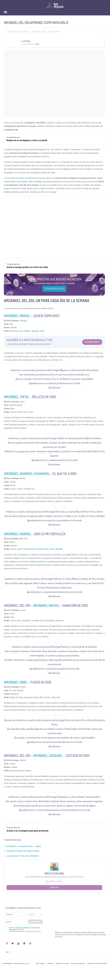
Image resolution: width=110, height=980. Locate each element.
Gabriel (7, 182)
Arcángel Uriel (16, 682)
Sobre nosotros (40, 964)
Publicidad (50, 964)
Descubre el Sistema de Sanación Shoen (23, 851)
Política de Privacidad (62, 964)
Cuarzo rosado (16, 489)
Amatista (14, 771)
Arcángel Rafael (46, 605)
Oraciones (54, 32)
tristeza (7, 498)
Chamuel (24, 182)
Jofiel (31, 182)
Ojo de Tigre (28, 412)
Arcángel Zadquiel (48, 755)
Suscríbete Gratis (92, 342)
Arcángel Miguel (17, 316)
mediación (34, 562)
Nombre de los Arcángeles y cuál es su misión (27, 140)
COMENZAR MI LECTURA (54, 289)
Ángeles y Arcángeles (18, 32)
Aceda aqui (54, 887)
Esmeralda (49, 621)
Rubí (41, 697)
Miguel (100, 178)
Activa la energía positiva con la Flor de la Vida (27, 267)
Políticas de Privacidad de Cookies (97, 964)
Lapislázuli (35, 331)
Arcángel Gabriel (18, 534)
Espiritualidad (39, 32)
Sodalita (27, 331)
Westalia (26, 41)
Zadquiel (38, 182)
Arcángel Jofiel (17, 397)
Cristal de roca (42, 549)
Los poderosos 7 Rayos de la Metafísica (23, 856)
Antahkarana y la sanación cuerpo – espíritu (24, 846)
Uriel (18, 182)
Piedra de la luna (29, 549)
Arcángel (16, 149)
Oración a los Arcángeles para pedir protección (27, 831)
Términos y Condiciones (78, 964)
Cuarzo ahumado (56, 549)
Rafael (13, 182)
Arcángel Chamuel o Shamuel (27, 474)
